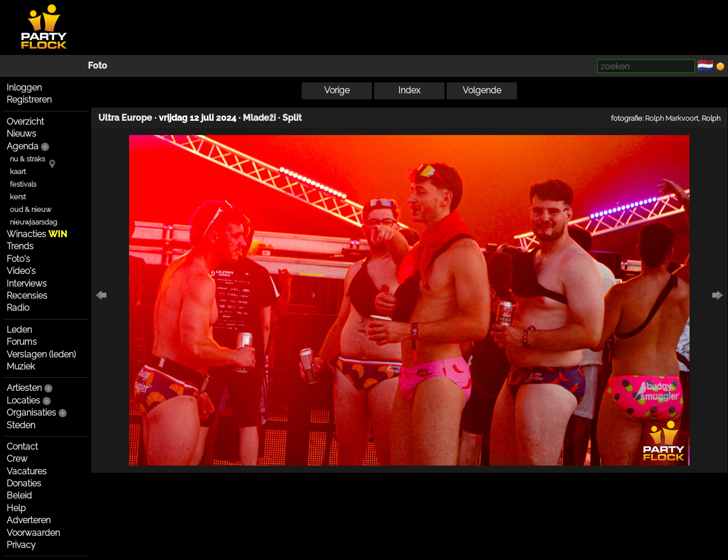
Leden (19, 330)
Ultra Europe (125, 118)
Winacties (37, 234)
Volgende (482, 90)
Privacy (21, 545)
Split (292, 118)
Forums (22, 342)
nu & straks (27, 159)
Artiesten (24, 388)
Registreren (29, 100)
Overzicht (25, 122)
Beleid (19, 495)
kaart (18, 172)
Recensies (27, 296)
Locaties (23, 401)
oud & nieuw (30, 209)
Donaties (24, 483)
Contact (22, 447)
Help (16, 508)
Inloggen (24, 88)
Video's (21, 271)
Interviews (27, 284)
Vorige (337, 90)
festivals (23, 184)
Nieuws (21, 134)
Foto (98, 66)
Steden (21, 425)
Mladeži (259, 118)
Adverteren (29, 520)
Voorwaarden (33, 533)
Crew (17, 459)
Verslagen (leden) (41, 354)
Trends (20, 246)
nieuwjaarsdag (34, 222)
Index (409, 90)
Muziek (21, 366)
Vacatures (27, 471)
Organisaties (31, 413)
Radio (18, 308)
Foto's (18, 259)
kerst (18, 197)
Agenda (23, 146)
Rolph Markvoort (672, 118)
